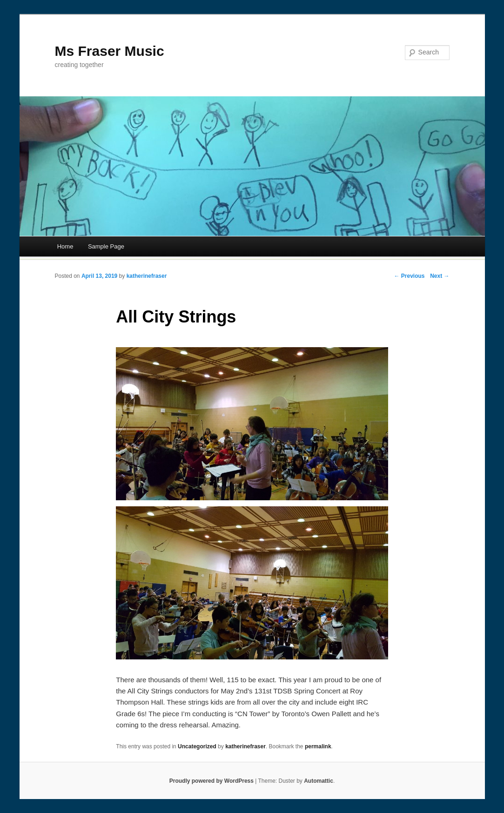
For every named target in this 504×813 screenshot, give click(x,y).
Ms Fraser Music (110, 51)
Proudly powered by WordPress (212, 781)
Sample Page (106, 246)
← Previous (409, 276)
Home (65, 246)
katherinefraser (147, 276)
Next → (440, 276)
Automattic (319, 781)
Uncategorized (197, 746)
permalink (318, 746)
